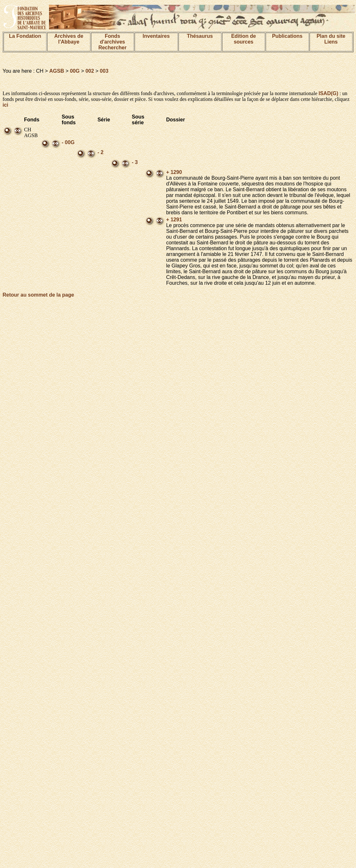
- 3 (135, 162)
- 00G (68, 142)
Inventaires (156, 36)
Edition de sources (243, 39)
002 (90, 71)
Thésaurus (200, 36)
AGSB (57, 71)
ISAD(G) (328, 93)
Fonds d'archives (113, 39)
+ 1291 (174, 220)
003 (104, 71)
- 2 (100, 152)
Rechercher (112, 48)
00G (75, 71)
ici (5, 105)
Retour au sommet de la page (38, 295)
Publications (287, 36)
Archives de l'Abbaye (69, 39)
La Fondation (25, 36)
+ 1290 (174, 172)
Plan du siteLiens (331, 39)
